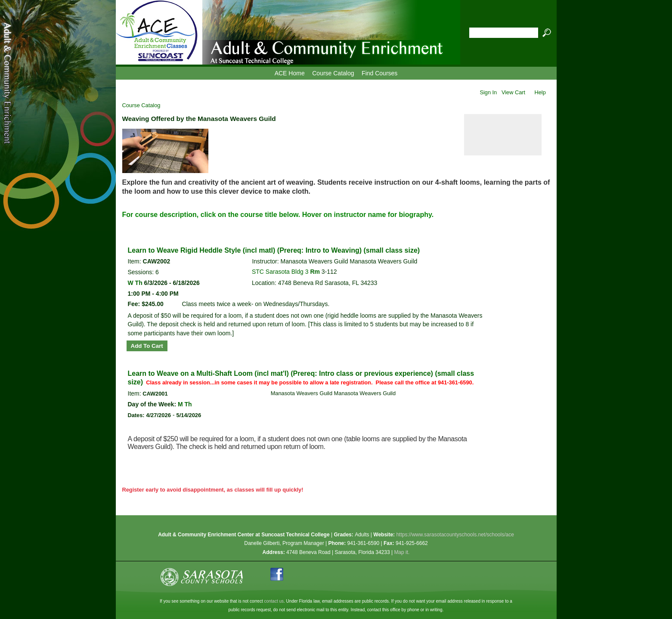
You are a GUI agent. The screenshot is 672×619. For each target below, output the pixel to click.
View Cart (513, 92)
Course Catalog (333, 73)
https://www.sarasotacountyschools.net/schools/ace (455, 535)
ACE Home (290, 73)
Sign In (488, 92)
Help (540, 92)
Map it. (402, 552)
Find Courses (379, 73)
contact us (274, 601)
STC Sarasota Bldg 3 (281, 272)
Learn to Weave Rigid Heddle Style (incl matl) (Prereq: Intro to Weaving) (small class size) (274, 250)
